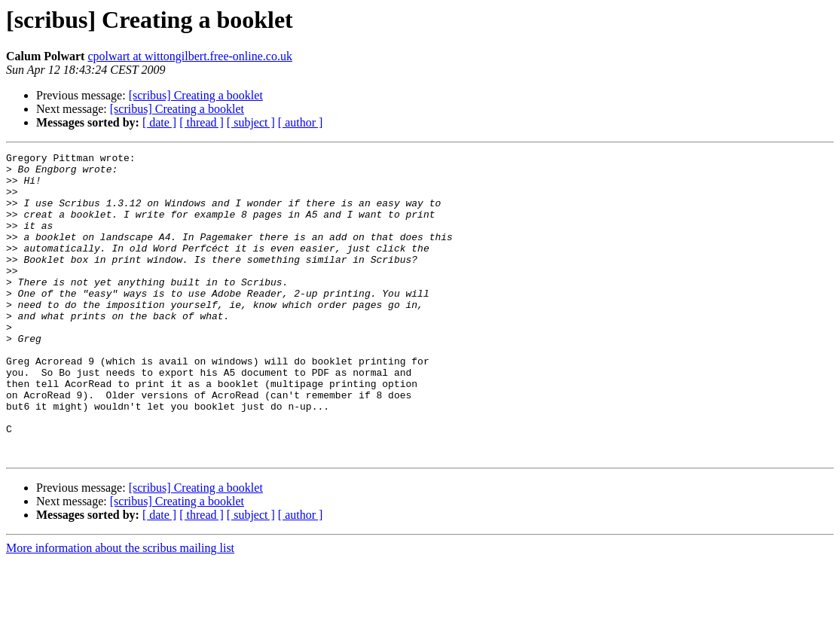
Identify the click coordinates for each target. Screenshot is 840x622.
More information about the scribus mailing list (120, 609)
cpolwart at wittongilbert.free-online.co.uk (189, 56)
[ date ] (159, 122)
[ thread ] (202, 122)
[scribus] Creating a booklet (196, 95)
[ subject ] (251, 122)
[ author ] (301, 122)
